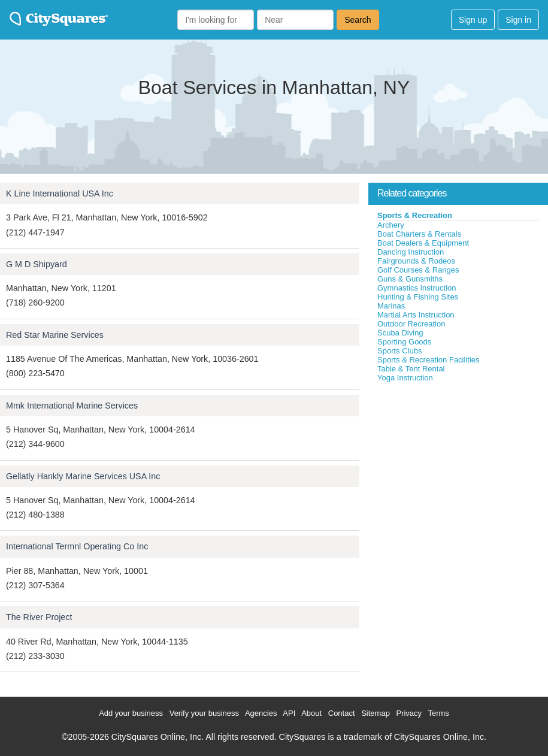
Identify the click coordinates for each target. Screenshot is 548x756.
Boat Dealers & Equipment (423, 243)
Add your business (131, 713)
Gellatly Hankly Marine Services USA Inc (83, 476)
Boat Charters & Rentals (419, 234)
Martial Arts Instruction (416, 315)
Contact (342, 713)
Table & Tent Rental (411, 369)
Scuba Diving (400, 333)
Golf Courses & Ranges (418, 270)
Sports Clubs (399, 351)
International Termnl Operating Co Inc (77, 546)
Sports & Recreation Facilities (429, 360)
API (289, 713)
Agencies (261, 713)
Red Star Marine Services (55, 335)
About (311, 713)
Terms (438, 713)
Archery (391, 225)
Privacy (409, 713)
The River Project (39, 617)
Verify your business (204, 713)
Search (358, 20)
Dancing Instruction (411, 252)
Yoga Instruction (405, 378)
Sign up (473, 20)
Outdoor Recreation (411, 324)
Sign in (518, 20)
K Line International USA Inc (60, 193)
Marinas (391, 306)
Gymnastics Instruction (417, 288)
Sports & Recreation (415, 215)
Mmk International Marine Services (72, 406)
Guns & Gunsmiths (410, 279)
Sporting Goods (404, 342)
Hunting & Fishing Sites (418, 297)
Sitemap (376, 713)
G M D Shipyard (37, 264)
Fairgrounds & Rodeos (416, 261)
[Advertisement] (458, 473)
